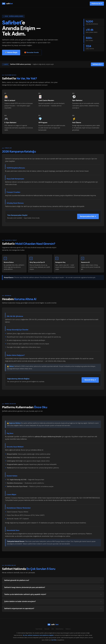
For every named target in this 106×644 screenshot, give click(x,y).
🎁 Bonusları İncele (31, 52)
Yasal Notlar (39, 629)
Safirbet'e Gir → (97, 64)
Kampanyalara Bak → (88, 216)
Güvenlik (47, 629)
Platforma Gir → (97, 4)
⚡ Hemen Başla (11, 52)
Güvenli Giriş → (90, 380)
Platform (68, 629)
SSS (53, 629)
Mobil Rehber (60, 629)
